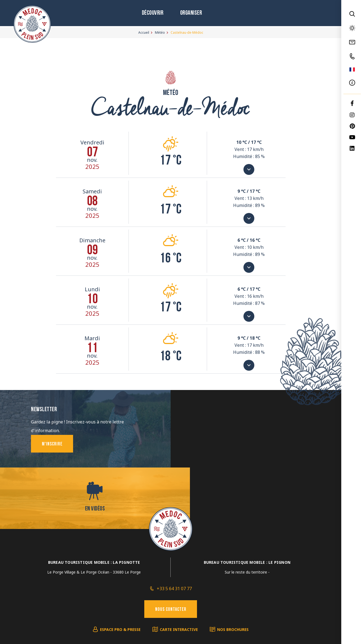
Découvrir (151, 14)
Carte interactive (179, 569)
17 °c (171, 161)
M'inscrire (53, 445)
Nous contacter (171, 549)
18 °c (171, 357)
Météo (160, 32)
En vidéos (256, 440)
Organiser (190, 14)
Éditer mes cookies (144, 589)
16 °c (171, 259)
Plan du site (79, 589)
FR (352, 69)
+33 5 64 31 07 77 (174, 528)
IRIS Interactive (259, 589)
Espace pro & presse (119, 569)
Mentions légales (108, 589)
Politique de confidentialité (188, 589)
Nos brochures (235, 569)
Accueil (144, 32)
